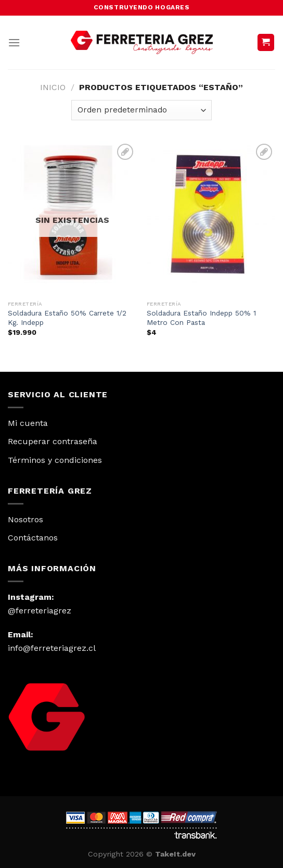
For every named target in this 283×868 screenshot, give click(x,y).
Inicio (53, 87)
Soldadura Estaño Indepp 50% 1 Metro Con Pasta (201, 318)
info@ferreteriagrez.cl (52, 648)
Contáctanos (33, 538)
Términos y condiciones (55, 460)
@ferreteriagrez (40, 611)
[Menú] (14, 42)
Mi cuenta (28, 423)
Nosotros (25, 519)
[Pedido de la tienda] (141, 110)
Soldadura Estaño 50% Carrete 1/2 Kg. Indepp (67, 318)
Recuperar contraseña (53, 441)
